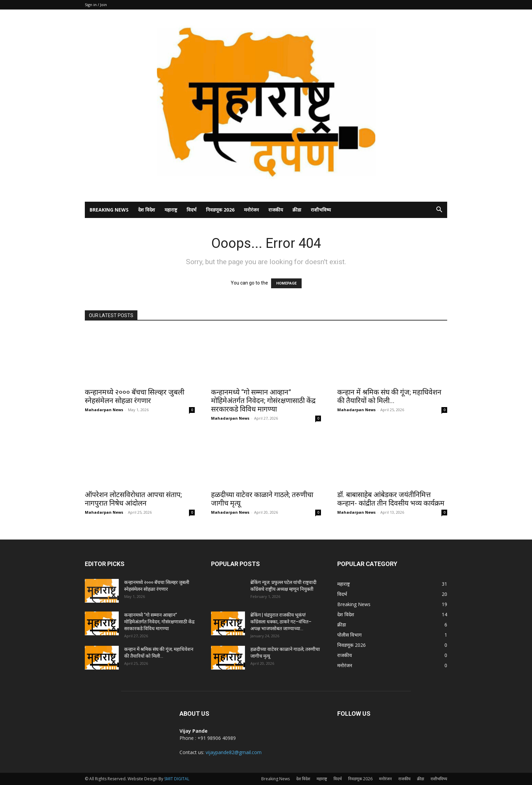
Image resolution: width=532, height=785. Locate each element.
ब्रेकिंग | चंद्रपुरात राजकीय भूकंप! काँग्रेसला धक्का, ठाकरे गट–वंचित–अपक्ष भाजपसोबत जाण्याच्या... (281, 622)
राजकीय (276, 210)
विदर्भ (192, 210)
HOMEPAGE (286, 283)
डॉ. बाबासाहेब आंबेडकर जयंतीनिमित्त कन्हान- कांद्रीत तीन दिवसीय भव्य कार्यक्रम (391, 499)
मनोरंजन (251, 210)
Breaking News (109, 210)
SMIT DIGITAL (177, 779)
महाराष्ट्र (171, 210)
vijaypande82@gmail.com (234, 752)
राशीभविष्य (321, 210)
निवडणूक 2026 (220, 210)
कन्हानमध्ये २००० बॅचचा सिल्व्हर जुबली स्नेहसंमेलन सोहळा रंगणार (135, 396)
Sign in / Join (96, 5)
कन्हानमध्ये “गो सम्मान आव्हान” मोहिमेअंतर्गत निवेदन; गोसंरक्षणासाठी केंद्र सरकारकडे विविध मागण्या (263, 401)
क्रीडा (297, 210)
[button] (439, 210)
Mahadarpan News (104, 410)
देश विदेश (147, 210)
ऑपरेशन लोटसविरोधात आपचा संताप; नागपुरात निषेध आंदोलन (133, 499)
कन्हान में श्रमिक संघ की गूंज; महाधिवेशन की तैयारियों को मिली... (389, 396)
